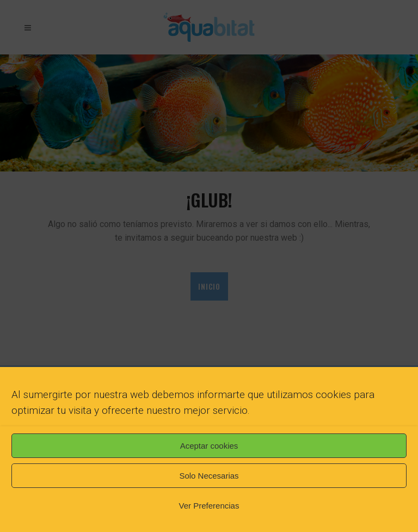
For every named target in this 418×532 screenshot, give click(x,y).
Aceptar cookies (209, 446)
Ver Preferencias (209, 506)
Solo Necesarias (209, 476)
